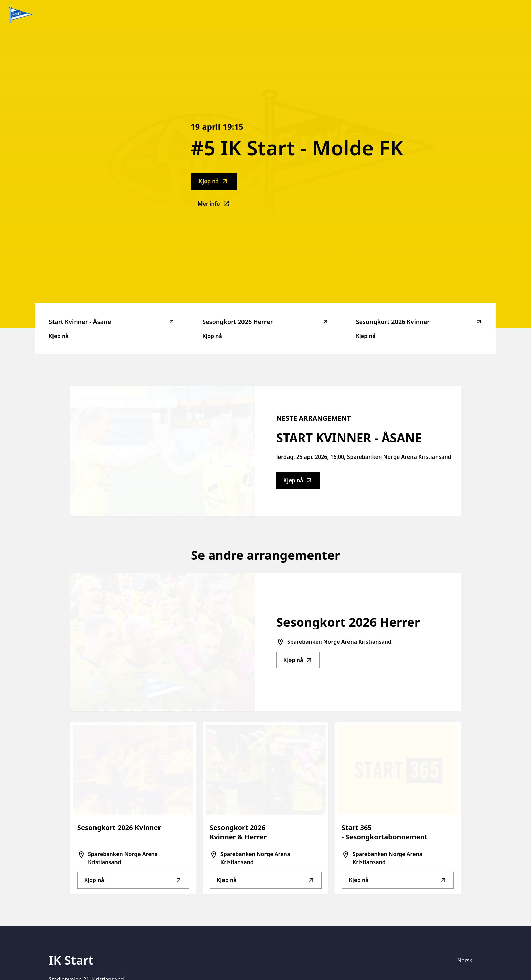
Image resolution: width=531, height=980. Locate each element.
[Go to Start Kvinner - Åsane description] (163, 451)
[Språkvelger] (468, 960)
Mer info (217, 206)
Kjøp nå (213, 181)
